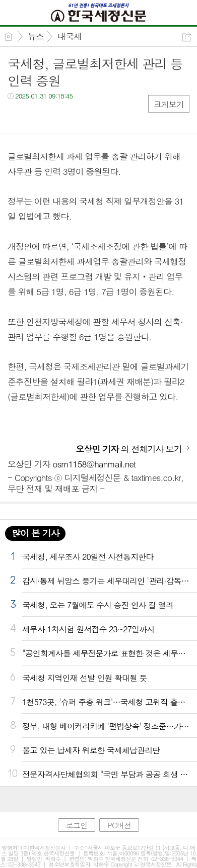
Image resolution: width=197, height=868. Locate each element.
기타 (77, 116)
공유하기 (187, 37)
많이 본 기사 (35, 533)
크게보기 (169, 104)
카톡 (57, 116)
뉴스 (36, 36)
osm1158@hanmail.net (94, 464)
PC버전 (119, 825)
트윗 (37, 116)
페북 (16, 116)
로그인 (77, 825)
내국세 (70, 36)
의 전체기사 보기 (129, 449)
